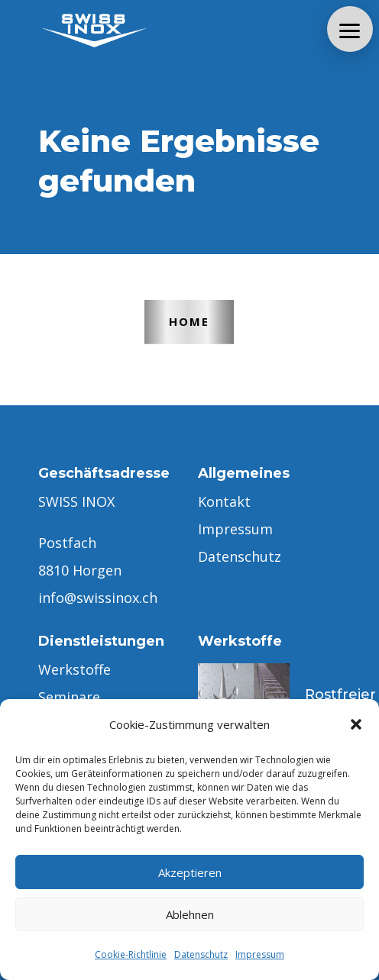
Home (189, 321)
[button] (356, 724)
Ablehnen (190, 914)
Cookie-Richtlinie (131, 954)
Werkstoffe (75, 669)
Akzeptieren (190, 872)
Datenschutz (201, 954)
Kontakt (224, 501)
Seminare (69, 697)
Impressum (260, 954)
